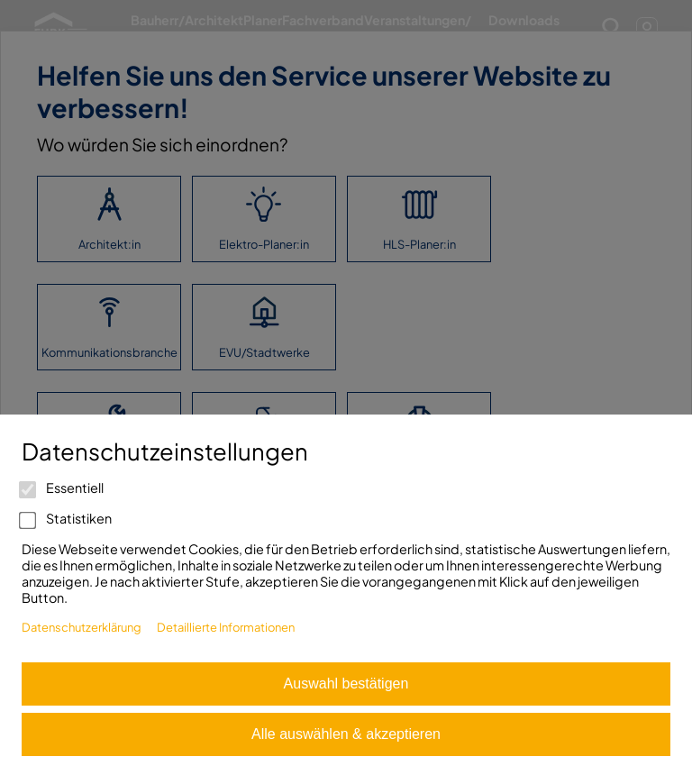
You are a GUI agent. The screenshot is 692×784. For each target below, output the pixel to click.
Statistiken (67, 518)
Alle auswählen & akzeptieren (346, 734)
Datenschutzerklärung (82, 627)
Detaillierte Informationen (226, 627)
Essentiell (63, 488)
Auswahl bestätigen (346, 684)
